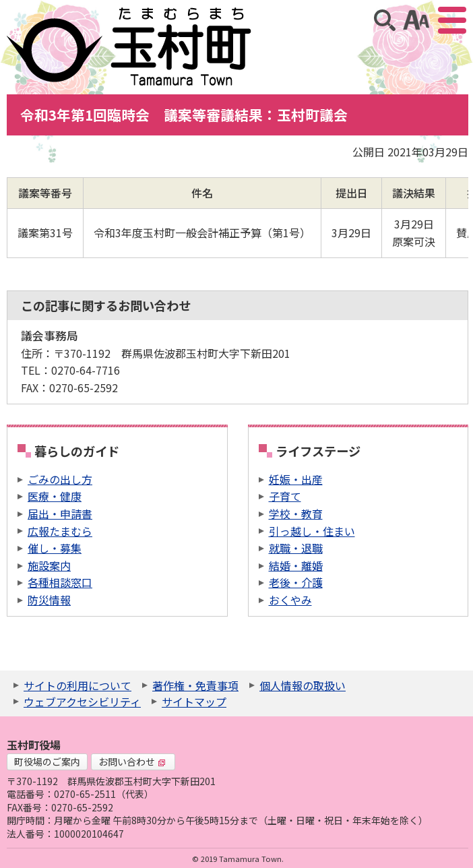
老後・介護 (296, 582)
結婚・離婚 (296, 565)
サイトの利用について (77, 685)
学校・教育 (296, 514)
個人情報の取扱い (303, 685)
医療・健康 (55, 496)
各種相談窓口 (60, 582)
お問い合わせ (132, 762)
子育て (285, 496)
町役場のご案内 (47, 762)
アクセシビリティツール (416, 20)
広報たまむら (60, 531)
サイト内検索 (385, 20)
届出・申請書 (60, 514)
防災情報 (49, 600)
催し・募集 (55, 548)
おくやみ (290, 600)
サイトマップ (194, 702)
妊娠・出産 (296, 479)
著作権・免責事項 (195, 685)
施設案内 (49, 565)
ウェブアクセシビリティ (82, 702)
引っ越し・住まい (312, 531)
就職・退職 (296, 548)
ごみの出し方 (60, 479)
